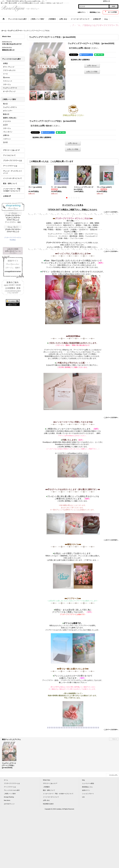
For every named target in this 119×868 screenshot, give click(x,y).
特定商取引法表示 (48, 804)
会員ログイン (82, 12)
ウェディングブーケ (13, 218)
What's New (47, 780)
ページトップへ (113, 775)
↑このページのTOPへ (111, 212)
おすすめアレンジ (9, 804)
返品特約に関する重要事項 (80, 60)
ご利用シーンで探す (10, 794)
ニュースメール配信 (88, 783)
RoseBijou (13, 240)
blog (83, 780)
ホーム (6, 780)
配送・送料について (10, 183)
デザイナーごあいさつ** (12, 150)
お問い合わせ (84, 48)
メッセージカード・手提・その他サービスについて (12, 190)
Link (83, 797)
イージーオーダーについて (12, 178)
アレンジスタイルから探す (12, 790)
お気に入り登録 (92, 72)
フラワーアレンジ (13, 220)
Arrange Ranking (9, 797)
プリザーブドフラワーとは (12, 161)
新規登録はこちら (95, 12)
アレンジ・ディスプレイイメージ (12, 172)
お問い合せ (46, 800)
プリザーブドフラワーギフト (13, 238)
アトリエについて (9, 155)
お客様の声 (7, 196)
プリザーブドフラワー (13, 216)
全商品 (5, 63)
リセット (115, 739)
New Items (7, 800)
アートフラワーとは (10, 166)
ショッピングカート (88, 794)
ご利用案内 (46, 787)
